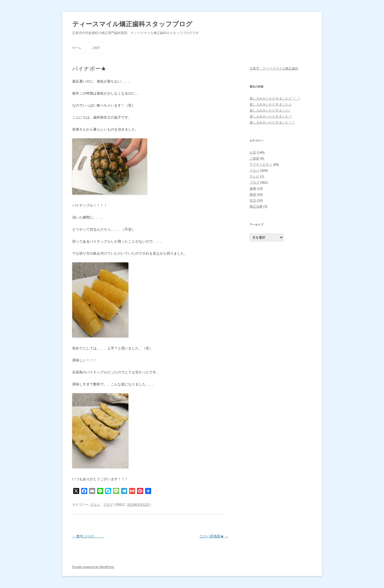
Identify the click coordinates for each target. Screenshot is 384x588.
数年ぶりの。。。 (88, 536)
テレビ (254, 176)
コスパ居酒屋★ (214, 536)
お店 (253, 152)
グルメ (95, 505)
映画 (253, 194)
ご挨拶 (254, 158)
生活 (253, 200)
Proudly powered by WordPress (93, 567)
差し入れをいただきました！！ (272, 122)
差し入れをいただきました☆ (271, 104)
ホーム (77, 48)
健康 (253, 188)
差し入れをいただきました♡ (271, 116)
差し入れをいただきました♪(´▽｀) (275, 98)
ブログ (108, 505)
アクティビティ (261, 164)
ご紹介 (96, 48)
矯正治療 (256, 206)
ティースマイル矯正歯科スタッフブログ (132, 24)
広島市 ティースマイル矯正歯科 (274, 68)
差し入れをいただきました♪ (270, 110)
